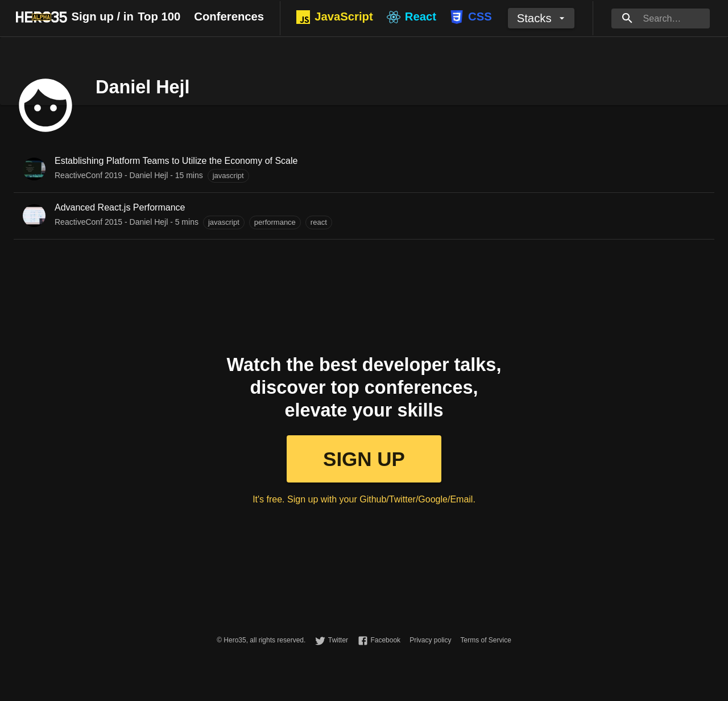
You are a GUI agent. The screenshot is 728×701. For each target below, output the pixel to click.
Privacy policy (430, 640)
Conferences (229, 17)
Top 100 (159, 17)
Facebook (385, 640)
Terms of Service (485, 640)
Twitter (338, 640)
